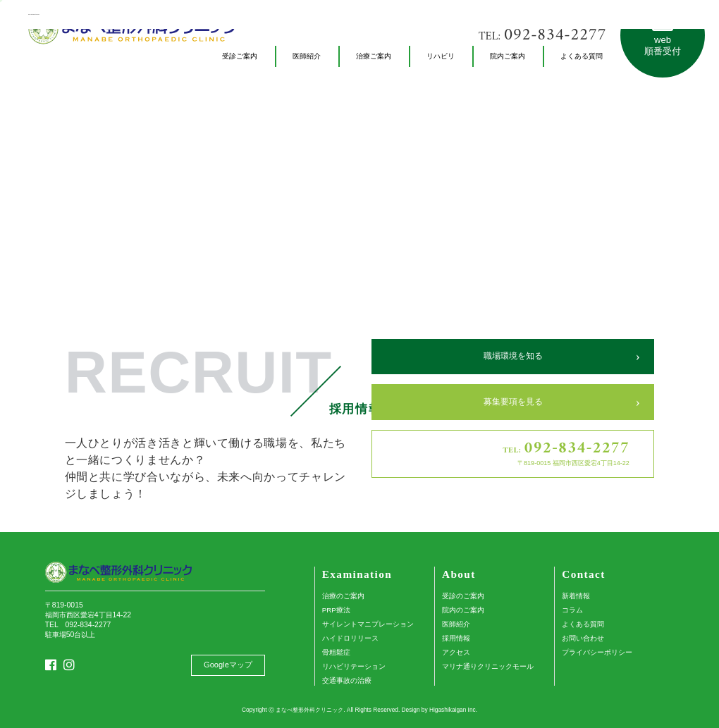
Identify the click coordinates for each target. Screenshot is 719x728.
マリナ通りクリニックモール (488, 666)
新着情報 (576, 596)
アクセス (456, 652)
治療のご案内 (343, 596)
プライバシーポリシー (597, 652)
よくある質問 (583, 624)
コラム (572, 610)
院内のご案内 (463, 610)
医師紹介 (456, 624)
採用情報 (456, 638)
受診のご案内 (463, 596)
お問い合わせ (583, 638)
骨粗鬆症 (336, 652)
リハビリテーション (354, 666)
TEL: (542, 36)
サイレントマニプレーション (368, 624)
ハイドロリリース (350, 638)
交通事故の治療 (347, 680)
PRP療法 (336, 610)
